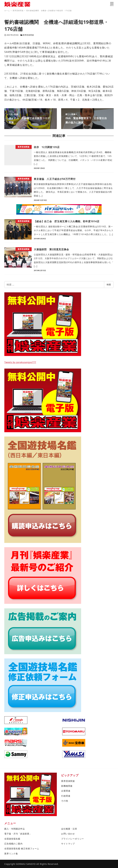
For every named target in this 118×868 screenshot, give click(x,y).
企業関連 (66, 791)
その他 (65, 801)
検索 (109, 284)
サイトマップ (68, 844)
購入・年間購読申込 (15, 829)
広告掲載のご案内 (13, 844)
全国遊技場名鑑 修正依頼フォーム (22, 848)
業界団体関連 (28, 35)
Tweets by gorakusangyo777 (20, 362)
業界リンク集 (11, 854)
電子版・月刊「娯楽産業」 (18, 834)
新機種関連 (67, 786)
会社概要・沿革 (69, 829)
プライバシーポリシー (73, 839)
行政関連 (66, 796)
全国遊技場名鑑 (12, 839)
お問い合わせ (68, 834)
